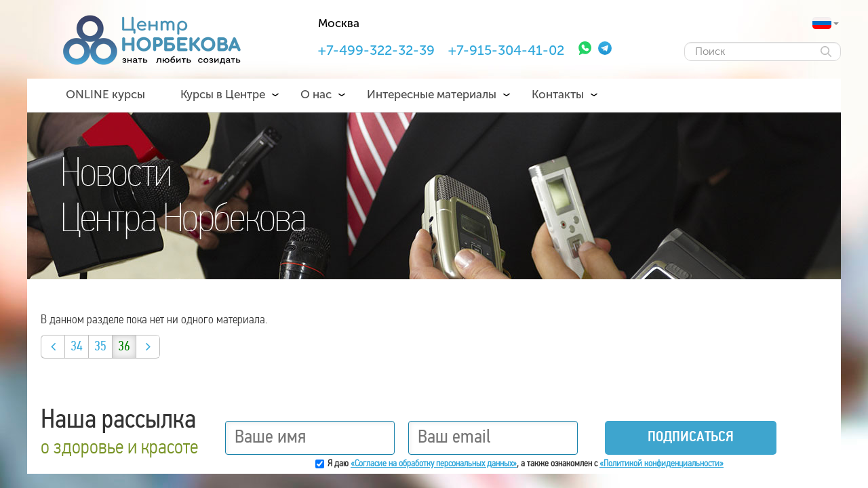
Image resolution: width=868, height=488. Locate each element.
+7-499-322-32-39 (376, 50)
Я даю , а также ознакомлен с (526, 464)
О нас (316, 94)
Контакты (558, 94)
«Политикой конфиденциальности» (662, 464)
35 (100, 347)
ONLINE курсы (105, 94)
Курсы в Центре (223, 94)
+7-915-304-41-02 (506, 50)
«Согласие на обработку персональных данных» (434, 464)
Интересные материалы (432, 94)
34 (77, 347)
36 (124, 347)
